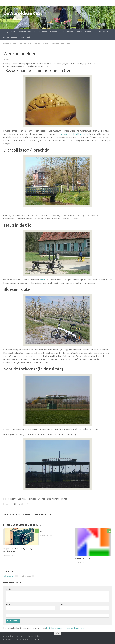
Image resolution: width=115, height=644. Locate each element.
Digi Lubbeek (25, 37)
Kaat (3, 3)
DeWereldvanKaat (23, 13)
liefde (42, 532)
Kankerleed (80, 3)
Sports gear (58, 3)
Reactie (9, 589)
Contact (69, 3)
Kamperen (45, 3)
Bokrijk (42, 280)
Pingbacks (27, 576)
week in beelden (62, 43)
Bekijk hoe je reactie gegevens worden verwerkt (65, 628)
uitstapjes (47, 43)
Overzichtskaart (14, 3)
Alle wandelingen (31, 3)
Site (7, 612)
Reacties (11, 576)
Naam (8, 604)
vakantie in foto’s (83, 559)
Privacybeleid (93, 3)
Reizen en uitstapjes (30, 43)
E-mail (62, 604)
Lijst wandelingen (10, 37)
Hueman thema (40, 639)
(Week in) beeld (11, 43)
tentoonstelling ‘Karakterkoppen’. (74, 134)
